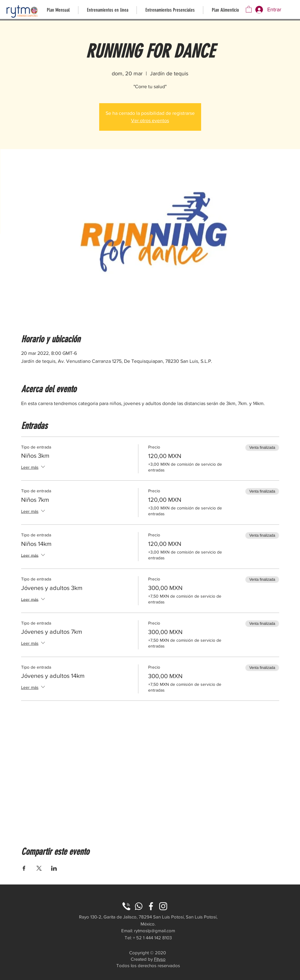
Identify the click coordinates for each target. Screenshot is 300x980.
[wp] (139, 906)
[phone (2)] (126, 906)
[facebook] (151, 906)
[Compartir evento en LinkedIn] (54, 868)
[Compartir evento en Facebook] (24, 868)
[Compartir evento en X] (39, 868)
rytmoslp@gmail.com (155, 931)
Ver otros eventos (150, 120)
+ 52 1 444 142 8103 (152, 938)
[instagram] (163, 906)
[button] (249, 9)
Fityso (160, 959)
